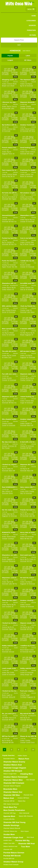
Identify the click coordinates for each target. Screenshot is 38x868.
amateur (4, 84)
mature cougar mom (10, 774)
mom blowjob (31, 780)
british (27, 491)
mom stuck (30, 837)
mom (10, 199)
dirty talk (10, 176)
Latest (28, 56)
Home (34, 16)
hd (25, 86)
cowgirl (28, 695)
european (32, 129)
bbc (3, 650)
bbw (24, 333)
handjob (28, 423)
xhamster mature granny (14, 762)
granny (4, 335)
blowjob (4, 86)
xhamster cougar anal (13, 838)
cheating (28, 106)
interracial (11, 652)
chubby (4, 290)
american (10, 84)
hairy (33, 199)
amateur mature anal (13, 765)
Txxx (35, 263)
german (27, 152)
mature (33, 312)
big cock (4, 197)
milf (30, 131)
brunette (22, 265)
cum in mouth (10, 86)
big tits (22, 86)
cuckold (14, 355)
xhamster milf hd (9, 801)
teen (13, 267)
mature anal (9, 798)
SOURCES (32, 25)
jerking (22, 674)
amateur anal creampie (11, 865)
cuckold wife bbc (9, 819)
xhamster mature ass (10, 831)
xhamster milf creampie (14, 783)
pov (15, 222)
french (10, 154)
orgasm (14, 199)
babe (14, 129)
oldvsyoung (12, 561)
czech (4, 607)
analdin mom (8, 840)
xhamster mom (28, 795)
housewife (23, 448)
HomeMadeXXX (14, 285)
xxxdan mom (9, 834)
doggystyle (5, 154)
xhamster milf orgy (10, 813)
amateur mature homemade (16, 777)
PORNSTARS (31, 30)
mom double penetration (14, 810)
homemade (30, 86)
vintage (31, 154)
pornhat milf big (22, 841)
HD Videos (28, 60)
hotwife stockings (11, 825)
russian (9, 267)
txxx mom (25, 847)
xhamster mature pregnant (12, 786)
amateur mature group (13, 862)
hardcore (33, 152)
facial (30, 199)
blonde (15, 84)
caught (8, 695)
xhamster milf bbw (12, 795)
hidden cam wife (9, 843)
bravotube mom (10, 789)
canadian (23, 106)
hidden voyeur (22, 756)
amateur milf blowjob (13, 771)
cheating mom (26, 774)
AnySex (16, 580)
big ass (30, 84)
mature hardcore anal (10, 846)
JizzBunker (15, 444)
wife (16, 267)
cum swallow (24, 199)
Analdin (16, 648)
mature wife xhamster (26, 816)
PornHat (34, 535)
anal (26, 84)
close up (14, 106)
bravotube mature (9, 759)
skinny (33, 131)
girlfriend (8, 491)
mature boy (22, 801)
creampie (23, 108)
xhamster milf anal (26, 844)
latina (13, 108)
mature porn (24, 759)
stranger (27, 674)
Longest (10, 60)
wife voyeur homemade (11, 804)
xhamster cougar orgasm (15, 768)
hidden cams (8, 357)
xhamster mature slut (13, 792)
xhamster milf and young (14, 822)
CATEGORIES (31, 21)
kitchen (11, 493)
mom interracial (24, 813)
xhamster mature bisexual (12, 828)
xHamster (15, 82)
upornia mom (9, 816)
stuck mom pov (10, 807)
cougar (28, 310)
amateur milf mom (23, 798)
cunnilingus (11, 539)
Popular (10, 56)
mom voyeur (25, 831)
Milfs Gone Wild (19, 4)
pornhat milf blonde (12, 856)
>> (33, 750)
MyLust (34, 512)
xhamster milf (8, 849)
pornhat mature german (14, 853)
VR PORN (33, 35)
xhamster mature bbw (13, 780)
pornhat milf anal (9, 859)
